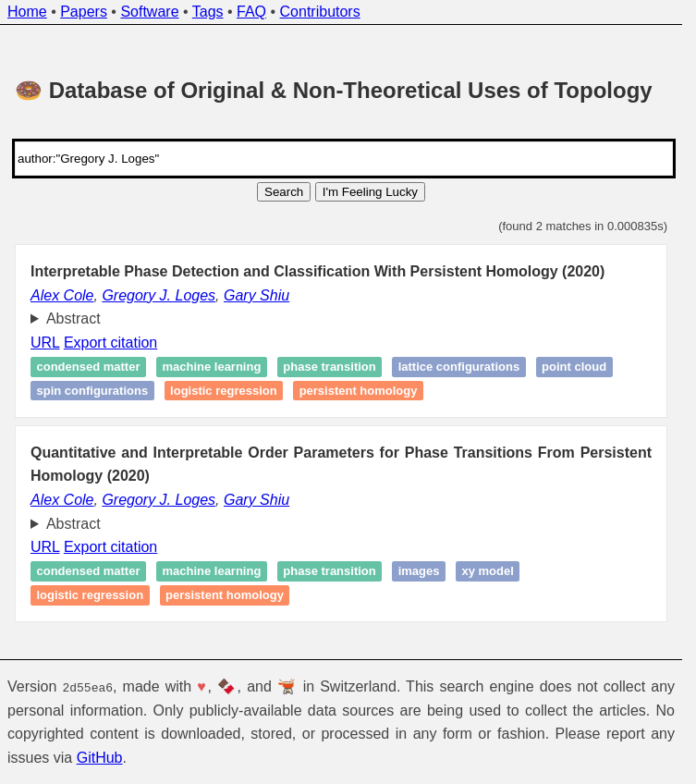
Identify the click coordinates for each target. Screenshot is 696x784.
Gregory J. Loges (159, 295)
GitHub (100, 758)
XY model (487, 572)
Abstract (73, 318)
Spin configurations (93, 391)
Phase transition (329, 367)
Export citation (110, 343)
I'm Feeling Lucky (370, 192)
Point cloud (574, 367)
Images (419, 572)
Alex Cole (62, 295)
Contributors (320, 12)
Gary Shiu (256, 295)
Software (149, 12)
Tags (208, 12)
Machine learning (211, 367)
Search (284, 192)
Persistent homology (359, 391)
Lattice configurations (459, 367)
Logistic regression (224, 391)
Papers (84, 12)
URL (45, 343)
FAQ (251, 12)
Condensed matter (89, 367)
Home (27, 12)
